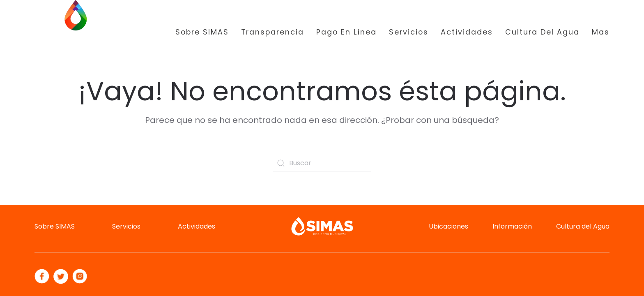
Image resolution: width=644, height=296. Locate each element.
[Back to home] (76, 32)
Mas (601, 32)
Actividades (467, 32)
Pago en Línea (346, 32)
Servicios (409, 32)
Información (512, 226)
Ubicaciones (448, 226)
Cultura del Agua (542, 32)
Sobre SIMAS (202, 32)
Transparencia (273, 32)
